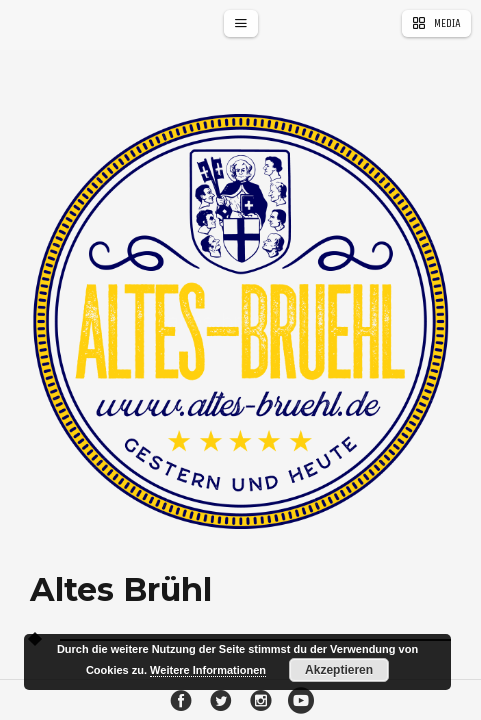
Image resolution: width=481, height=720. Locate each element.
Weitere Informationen (208, 670)
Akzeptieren (339, 670)
